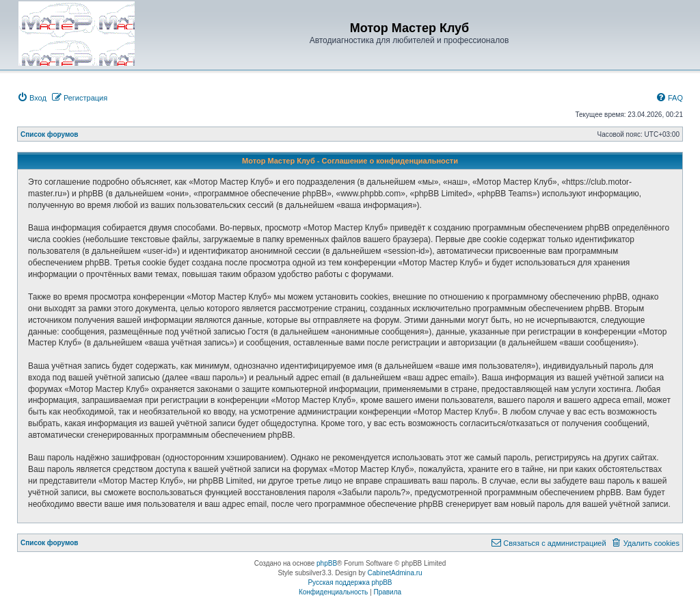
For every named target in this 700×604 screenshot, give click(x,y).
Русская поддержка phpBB (350, 582)
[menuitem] (32, 98)
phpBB (327, 563)
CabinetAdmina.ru (395, 573)
